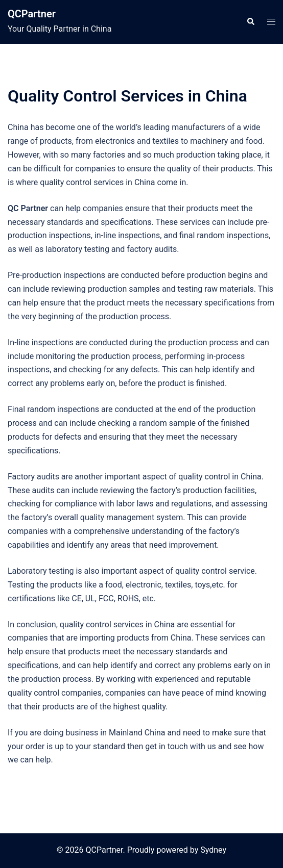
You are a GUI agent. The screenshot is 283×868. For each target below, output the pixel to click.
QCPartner (32, 14)
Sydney (213, 850)
